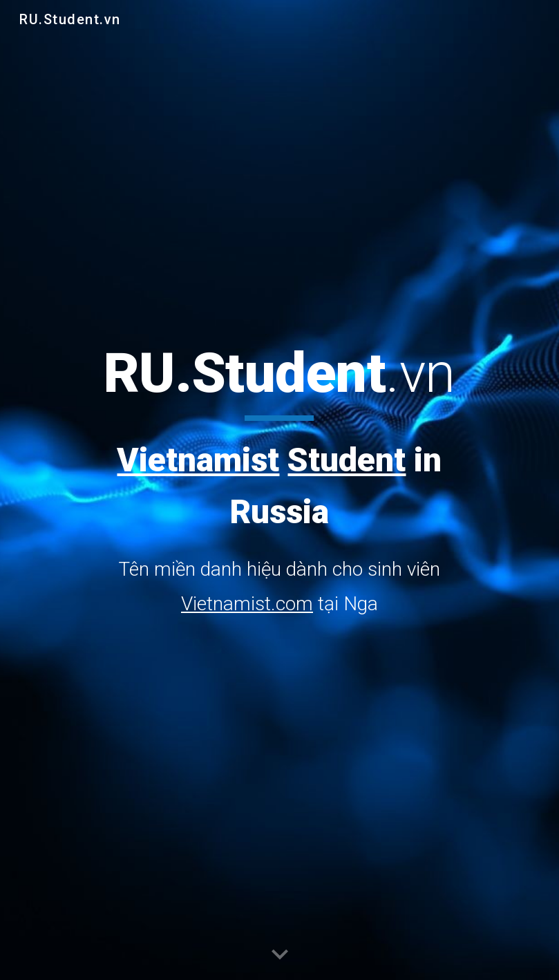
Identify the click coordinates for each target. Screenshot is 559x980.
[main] (279, 480)
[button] (280, 955)
